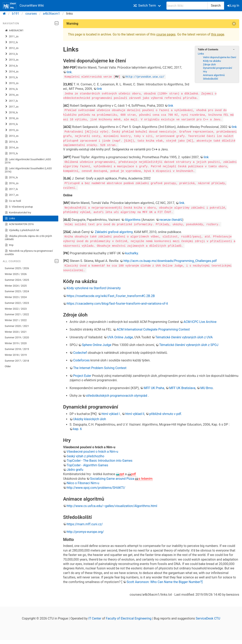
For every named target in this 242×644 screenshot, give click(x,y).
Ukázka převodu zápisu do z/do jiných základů (28, 238)
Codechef (80, 352)
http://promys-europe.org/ (85, 531)
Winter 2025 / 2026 (16, 274)
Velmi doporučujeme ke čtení (220, 57)
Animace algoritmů (214, 75)
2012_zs (12, 48)
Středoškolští (211, 79)
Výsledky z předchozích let (22, 230)
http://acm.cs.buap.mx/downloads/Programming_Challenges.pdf (170, 260)
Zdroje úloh (209, 64)
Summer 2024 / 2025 (17, 280)
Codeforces (81, 359)
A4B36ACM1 (14, 30)
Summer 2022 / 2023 (17, 303)
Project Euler (82, 375)
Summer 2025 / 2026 (17, 268)
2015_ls (11, 77)
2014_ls (11, 66)
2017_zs (12, 107)
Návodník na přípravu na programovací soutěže (29, 252)
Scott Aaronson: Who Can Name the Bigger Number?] (165, 581)
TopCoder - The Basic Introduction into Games (100, 460)
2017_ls (11, 101)
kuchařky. (132, 252)
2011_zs (12, 37)
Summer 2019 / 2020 (17, 337)
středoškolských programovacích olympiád (117, 395)
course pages (166, 34)
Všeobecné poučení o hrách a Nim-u (92, 451)
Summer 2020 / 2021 (17, 326)
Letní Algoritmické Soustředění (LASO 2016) (28, 170)
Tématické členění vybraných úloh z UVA (184, 336)
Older (8, 366)
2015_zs (12, 83)
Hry (205, 71)
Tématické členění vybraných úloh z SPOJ (189, 344)
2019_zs (12, 130)
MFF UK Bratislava (182, 387)
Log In (234, 6)
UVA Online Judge (120, 336)
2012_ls (11, 42)
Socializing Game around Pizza (112, 478)
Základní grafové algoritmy (113, 231)
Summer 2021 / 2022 (17, 314)
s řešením (146, 478)
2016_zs (12, 95)
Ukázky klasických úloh (90, 418)
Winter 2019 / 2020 (16, 343)
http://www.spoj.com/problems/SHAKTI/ (96, 487)
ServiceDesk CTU (208, 617)
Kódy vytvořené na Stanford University (94, 287)
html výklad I (111, 413)
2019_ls (11, 124)
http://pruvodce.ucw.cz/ (145, 77)
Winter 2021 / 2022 (16, 320)
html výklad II (135, 413)
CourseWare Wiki (23, 6)
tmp (9, 245)
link (69, 72)
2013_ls (11, 54)
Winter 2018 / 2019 (16, 355)
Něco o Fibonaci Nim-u (83, 482)
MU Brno (207, 387)
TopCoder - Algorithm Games (87, 464)
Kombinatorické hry (18, 213)
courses (31, 14)
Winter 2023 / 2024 (16, 297)
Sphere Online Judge (97, 344)
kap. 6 (77, 428)
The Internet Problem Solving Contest (100, 367)
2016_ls (11, 89)
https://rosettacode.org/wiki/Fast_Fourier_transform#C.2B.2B (111, 295)
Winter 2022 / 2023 (16, 309)
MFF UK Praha (154, 387)
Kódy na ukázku (212, 61)
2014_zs (12, 72)
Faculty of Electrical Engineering (129, 617)
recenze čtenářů (171, 219)
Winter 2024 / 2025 (16, 286)
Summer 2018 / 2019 (17, 349)
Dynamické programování (218, 68)
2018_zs (12, 118)
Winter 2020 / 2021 (16, 332)
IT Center (95, 617)
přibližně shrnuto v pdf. (166, 413)
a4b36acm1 (52, 14)
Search (216, 6)
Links (10, 218)
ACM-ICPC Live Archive (200, 321)
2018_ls (11, 113)
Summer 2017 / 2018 (17, 361)
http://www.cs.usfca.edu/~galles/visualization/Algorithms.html (112, 505)
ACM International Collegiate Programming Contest (153, 329)
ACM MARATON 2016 (19, 224)
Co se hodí (13, 201)
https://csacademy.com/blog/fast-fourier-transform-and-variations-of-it (117, 303)
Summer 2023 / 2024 (17, 291)
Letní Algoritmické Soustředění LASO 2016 (28, 161)
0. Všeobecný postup (19, 207)
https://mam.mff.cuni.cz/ (85, 523)
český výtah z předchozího (86, 455)
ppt (122, 473)
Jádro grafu (75, 469)
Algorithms (133, 219)
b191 (16, 14)
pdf (134, 473)
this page (218, 34)
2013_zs (12, 60)
